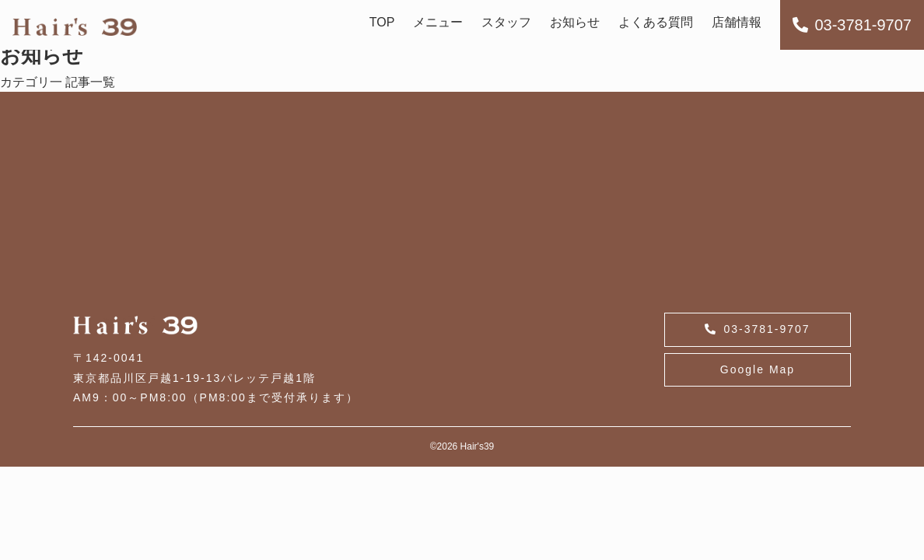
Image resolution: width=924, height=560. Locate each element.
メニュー (438, 22)
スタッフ (506, 22)
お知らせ (575, 22)
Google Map (758, 369)
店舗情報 (737, 22)
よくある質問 (656, 22)
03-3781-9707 (852, 25)
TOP (382, 22)
